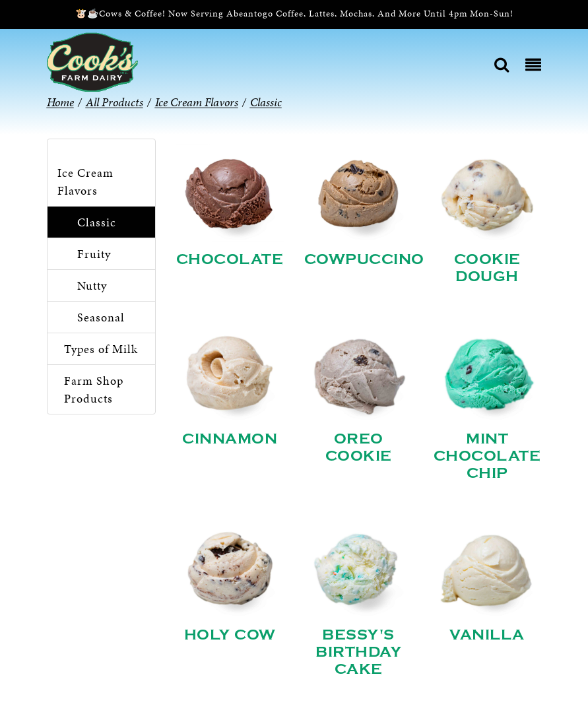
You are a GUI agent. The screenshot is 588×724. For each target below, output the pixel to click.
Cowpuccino (364, 259)
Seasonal (101, 317)
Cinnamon (230, 439)
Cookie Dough (487, 268)
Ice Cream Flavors (85, 181)
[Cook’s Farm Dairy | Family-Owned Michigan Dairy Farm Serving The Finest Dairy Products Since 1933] (92, 61)
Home (60, 102)
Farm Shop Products (94, 389)
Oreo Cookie (359, 447)
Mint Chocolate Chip (487, 456)
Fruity (94, 254)
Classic (97, 222)
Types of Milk (101, 349)
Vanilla (487, 635)
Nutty (92, 285)
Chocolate (230, 259)
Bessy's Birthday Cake (358, 652)
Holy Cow (230, 635)
